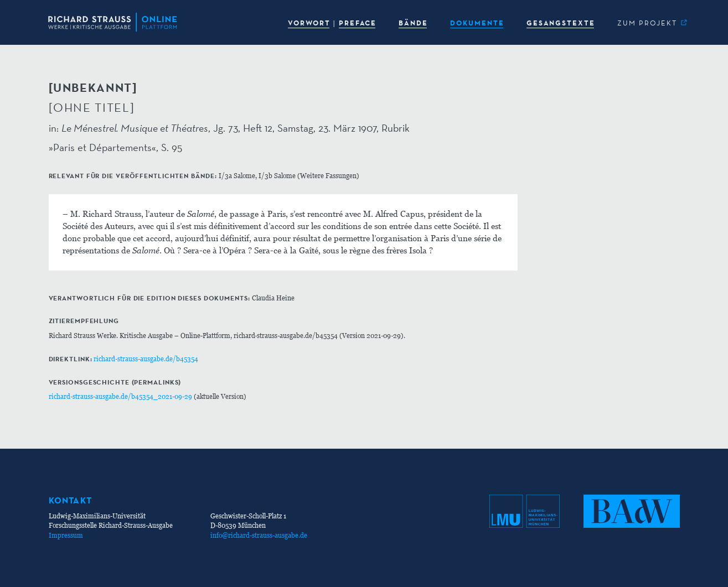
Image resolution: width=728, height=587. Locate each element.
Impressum (66, 535)
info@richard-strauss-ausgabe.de (259, 535)
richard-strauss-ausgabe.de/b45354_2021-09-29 (120, 396)
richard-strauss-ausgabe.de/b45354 (146, 359)
